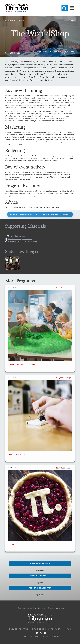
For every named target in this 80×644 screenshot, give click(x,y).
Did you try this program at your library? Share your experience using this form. (39, 214)
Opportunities (55, 629)
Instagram (41, 633)
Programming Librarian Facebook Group (23, 242)
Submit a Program (40, 576)
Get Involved (42, 608)
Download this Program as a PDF (20, 239)
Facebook (37, 633)
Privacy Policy (54, 637)
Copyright (26, 637)
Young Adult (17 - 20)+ (63, 378)
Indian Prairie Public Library (15, 20)
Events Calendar (38, 629)
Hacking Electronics (17, 455)
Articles (68, 629)
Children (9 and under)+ (63, 288)
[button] (12, 270)
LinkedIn (45, 633)
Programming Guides (56, 608)
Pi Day (11, 545)
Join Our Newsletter (40, 588)
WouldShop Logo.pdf (17, 236)
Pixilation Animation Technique (22, 365)
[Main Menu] (72, 8)
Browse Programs (40, 564)
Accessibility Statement (40, 637)
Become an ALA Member (27, 608)
